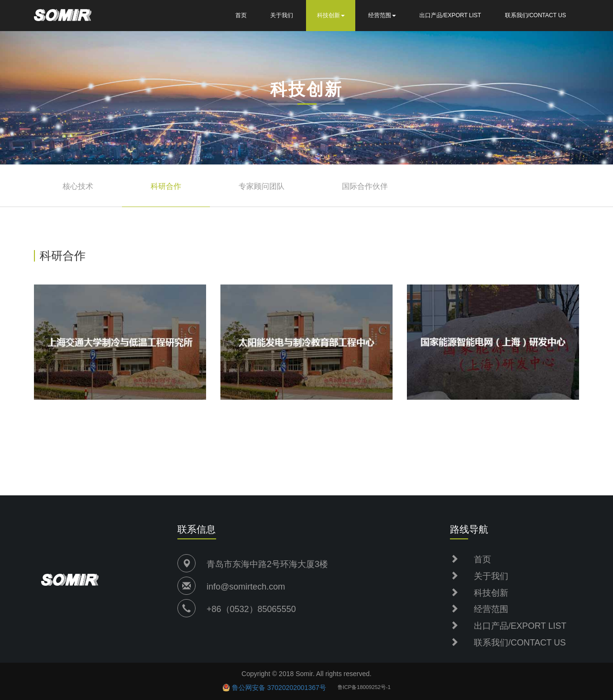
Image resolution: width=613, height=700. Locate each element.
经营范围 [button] (382, 15)
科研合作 (166, 186)
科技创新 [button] (331, 15)
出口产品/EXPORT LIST (450, 15)
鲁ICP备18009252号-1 (364, 687)
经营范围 (491, 609)
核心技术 (78, 186)
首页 (241, 15)
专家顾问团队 (262, 186)
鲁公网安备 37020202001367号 (279, 688)
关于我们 (282, 15)
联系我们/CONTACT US (536, 15)
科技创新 (491, 593)
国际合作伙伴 (365, 186)
